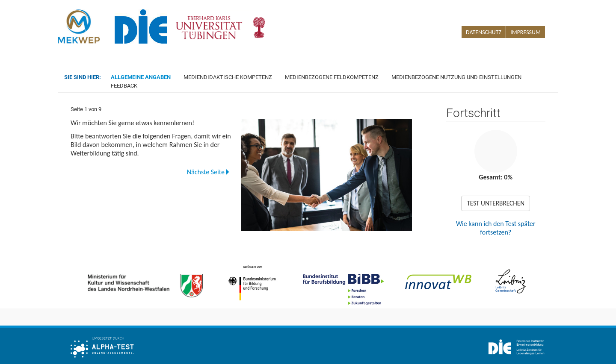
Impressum (526, 32)
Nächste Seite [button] (208, 172)
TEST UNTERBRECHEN (496, 203)
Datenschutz (484, 32)
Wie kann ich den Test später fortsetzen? (496, 228)
